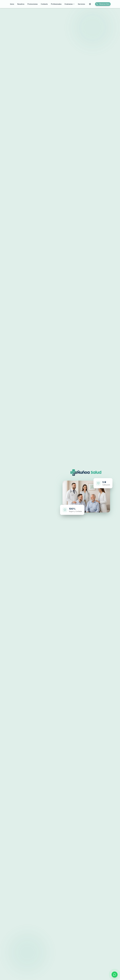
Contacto (44, 4)
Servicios (81, 4)
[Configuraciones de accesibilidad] (90, 4)
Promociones (33, 4)
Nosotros (21, 4)
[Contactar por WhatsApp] (115, 975)
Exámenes (70, 4)
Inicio (12, 4)
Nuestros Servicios (45, 519)
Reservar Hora (103, 4)
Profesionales (56, 4)
